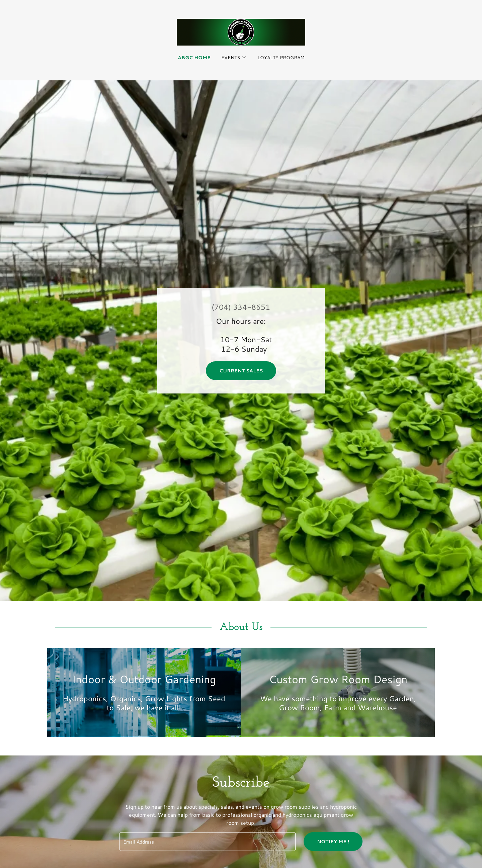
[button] (234, 58)
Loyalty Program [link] (281, 58)
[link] (241, 31)
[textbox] (207, 842)
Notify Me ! (333, 842)
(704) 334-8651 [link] (241, 307)
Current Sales (241, 371)
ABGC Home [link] (194, 58)
